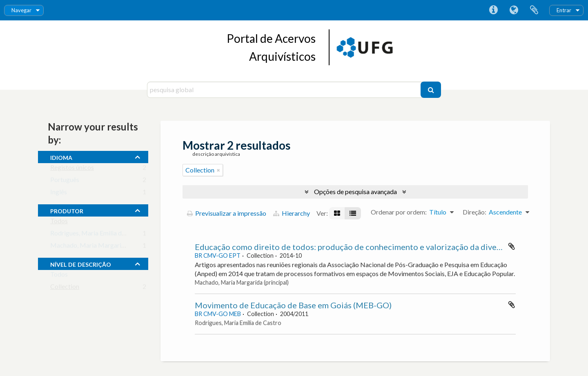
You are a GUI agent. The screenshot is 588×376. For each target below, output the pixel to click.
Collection (65, 288)
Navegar (21, 10)
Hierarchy (292, 213)
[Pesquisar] (431, 90)
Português (65, 181)
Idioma (514, 10)
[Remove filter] (218, 170)
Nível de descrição (81, 263)
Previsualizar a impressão (227, 213)
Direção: (474, 212)
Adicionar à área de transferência (512, 246)
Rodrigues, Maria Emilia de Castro (98, 235)
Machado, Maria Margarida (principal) (104, 247)
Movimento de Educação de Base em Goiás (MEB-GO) (293, 305)
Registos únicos (72, 169)
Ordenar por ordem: (399, 212)
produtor (67, 210)
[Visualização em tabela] (353, 213)
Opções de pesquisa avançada (355, 191)
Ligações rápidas (493, 10)
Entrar (564, 10)
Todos (59, 222)
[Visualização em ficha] (337, 213)
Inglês (59, 194)
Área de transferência (534, 10)
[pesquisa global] (285, 90)
